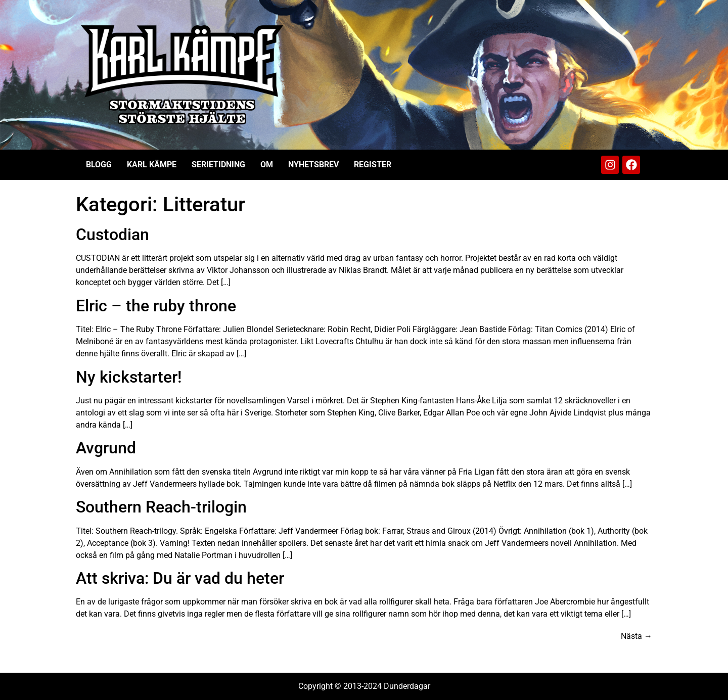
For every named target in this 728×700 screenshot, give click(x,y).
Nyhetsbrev (313, 165)
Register (373, 165)
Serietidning (218, 165)
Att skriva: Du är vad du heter (180, 578)
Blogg (99, 165)
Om (267, 165)
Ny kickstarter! (129, 377)
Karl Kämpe (152, 165)
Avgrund (106, 448)
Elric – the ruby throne (156, 306)
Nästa (636, 636)
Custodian (112, 235)
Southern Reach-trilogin (161, 507)
